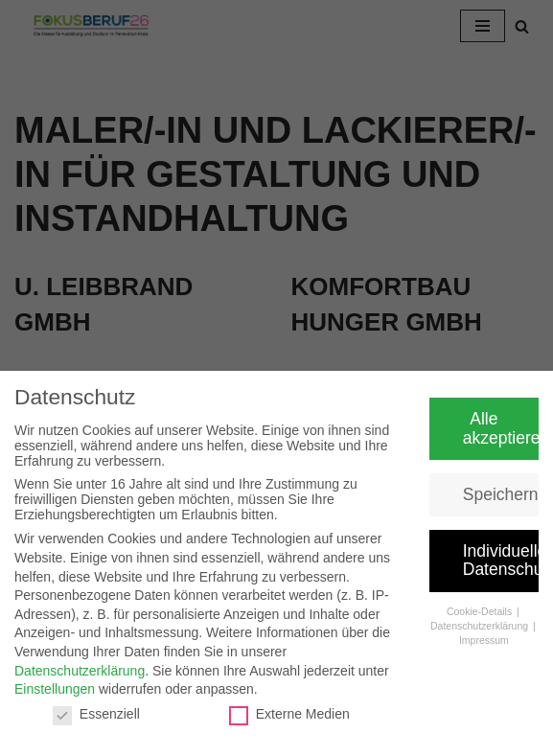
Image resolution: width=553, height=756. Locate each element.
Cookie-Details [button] (481, 611)
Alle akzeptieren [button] (501, 428)
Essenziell (96, 714)
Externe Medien (289, 714)
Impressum (484, 640)
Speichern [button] (501, 494)
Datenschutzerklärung (80, 671)
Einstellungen (55, 689)
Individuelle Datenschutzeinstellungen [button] (501, 561)
